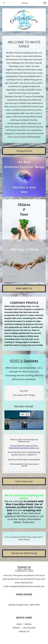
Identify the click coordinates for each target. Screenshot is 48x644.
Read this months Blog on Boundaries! (24, 460)
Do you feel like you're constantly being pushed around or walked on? (24, 453)
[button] (45, 3)
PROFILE (28, 624)
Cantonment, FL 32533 (24, 571)
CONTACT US (24, 631)
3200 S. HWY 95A (24, 569)
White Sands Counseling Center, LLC (24, 448)
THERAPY (16, 628)
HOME (19, 624)
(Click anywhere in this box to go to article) (24, 465)
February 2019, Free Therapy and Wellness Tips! (24, 441)
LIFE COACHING (29, 628)
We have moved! (24, 406)
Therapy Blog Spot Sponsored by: (24, 446)
